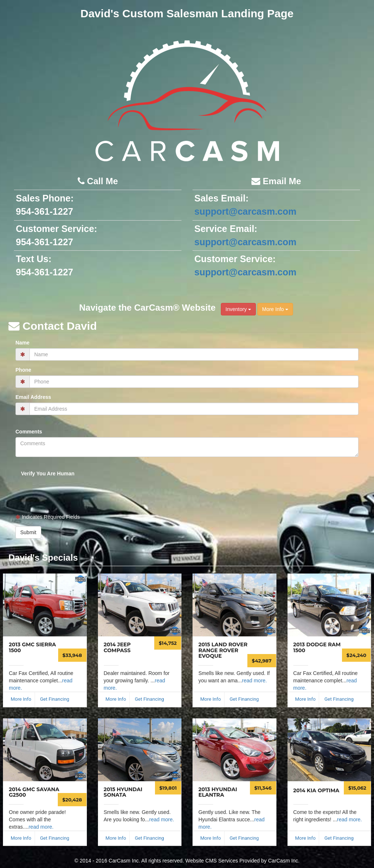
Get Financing (55, 699)
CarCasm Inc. (284, 861)
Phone (23, 370)
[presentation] (63, 490)
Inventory (238, 309)
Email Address (33, 397)
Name (22, 343)
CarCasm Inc (124, 861)
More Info (275, 309)
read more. (254, 681)
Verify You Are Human (48, 474)
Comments (29, 432)
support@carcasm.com (245, 211)
